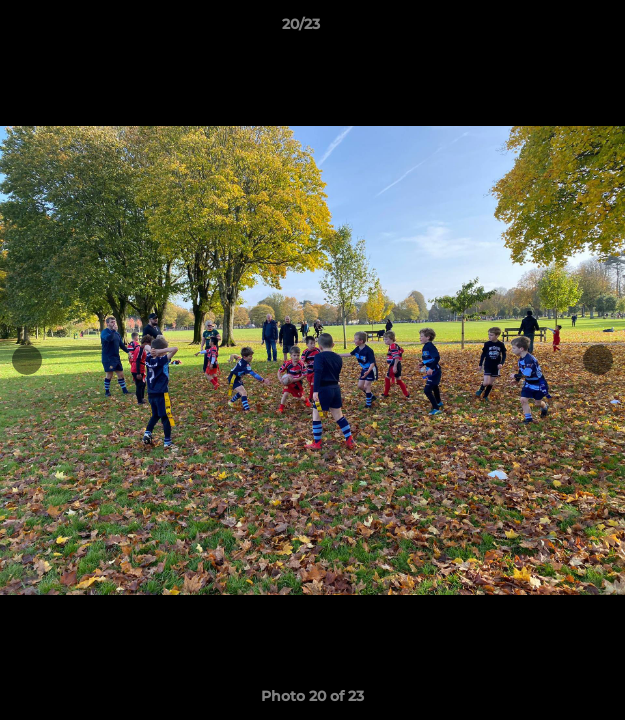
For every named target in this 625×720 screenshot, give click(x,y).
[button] (553, 29)
